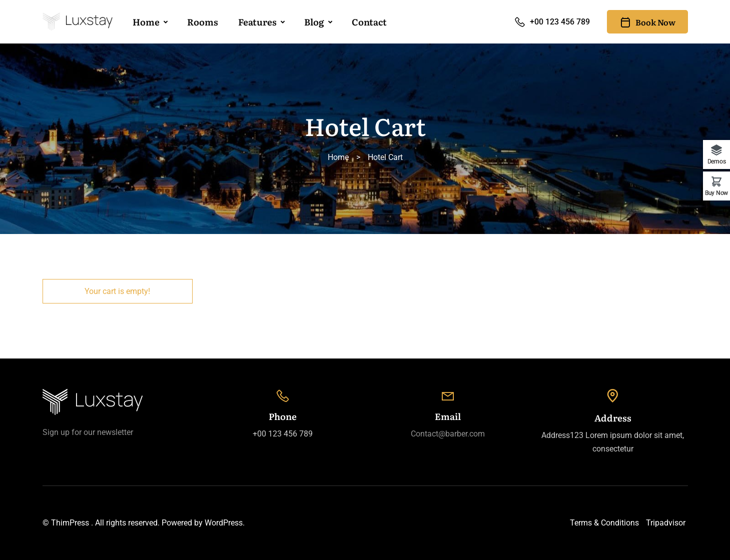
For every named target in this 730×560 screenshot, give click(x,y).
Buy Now (716, 193)
